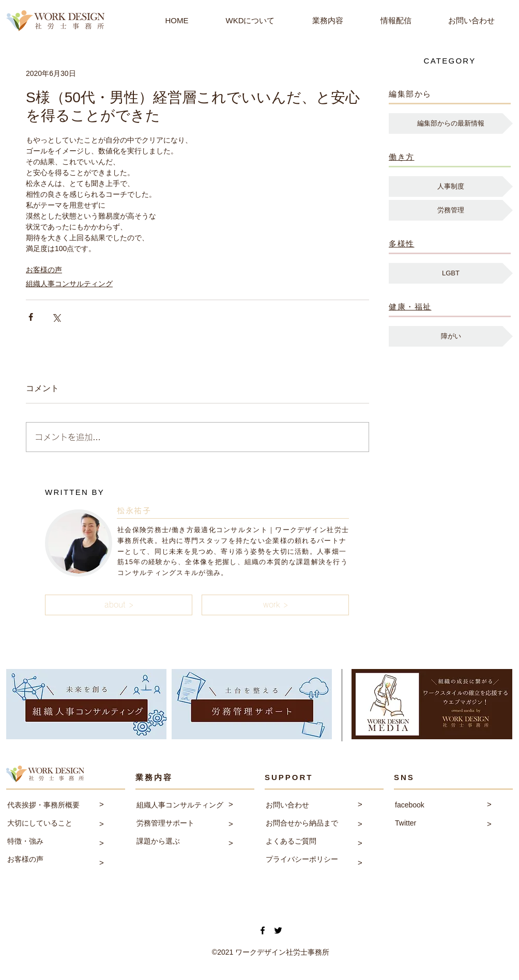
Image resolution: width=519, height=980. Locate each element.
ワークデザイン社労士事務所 (282, 952)
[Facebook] (263, 930)
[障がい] (451, 336)
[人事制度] (451, 186)
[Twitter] (278, 930)
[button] (119, 605)
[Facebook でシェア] (31, 317)
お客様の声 (44, 270)
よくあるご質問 (291, 841)
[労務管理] (451, 210)
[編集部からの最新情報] (451, 123)
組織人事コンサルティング (69, 284)
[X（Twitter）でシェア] (56, 317)
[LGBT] (451, 273)
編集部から (410, 94)
